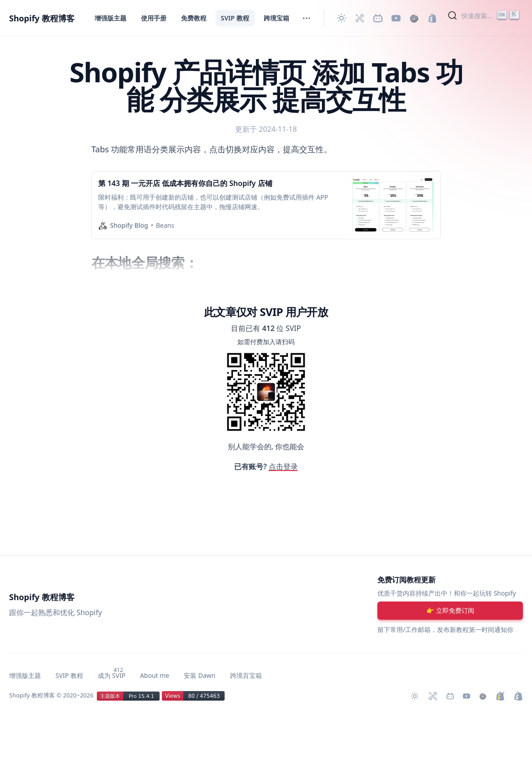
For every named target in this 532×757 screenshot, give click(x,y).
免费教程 (194, 18)
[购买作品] (414, 18)
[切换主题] (341, 18)
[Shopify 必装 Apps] (360, 18)
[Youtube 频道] (396, 18)
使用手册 (154, 18)
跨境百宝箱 (246, 675)
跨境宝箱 (276, 18)
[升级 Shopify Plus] (500, 696)
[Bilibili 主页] (378, 18)
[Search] (485, 15)
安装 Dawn (199, 675)
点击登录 (283, 466)
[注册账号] (450, 611)
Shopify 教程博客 (42, 18)
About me (155, 675)
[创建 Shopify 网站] (432, 18)
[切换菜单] (306, 18)
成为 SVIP (112, 675)
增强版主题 (110, 18)
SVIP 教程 (235, 18)
